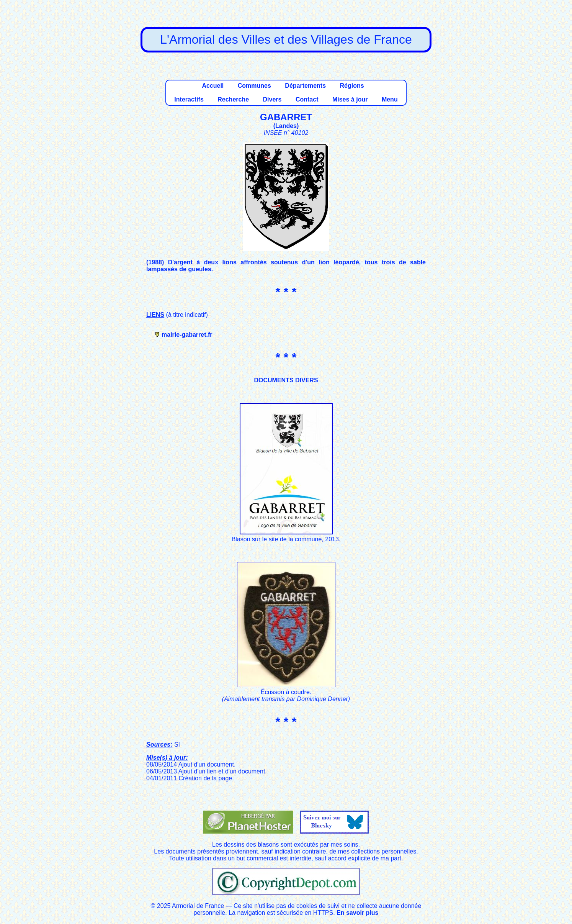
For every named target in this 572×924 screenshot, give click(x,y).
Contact (307, 99)
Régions (352, 86)
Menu (390, 99)
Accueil (213, 86)
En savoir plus (357, 913)
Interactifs (189, 99)
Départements (305, 86)
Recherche (233, 99)
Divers (272, 99)
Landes (286, 126)
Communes (254, 86)
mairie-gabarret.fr (187, 335)
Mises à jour (350, 99)
